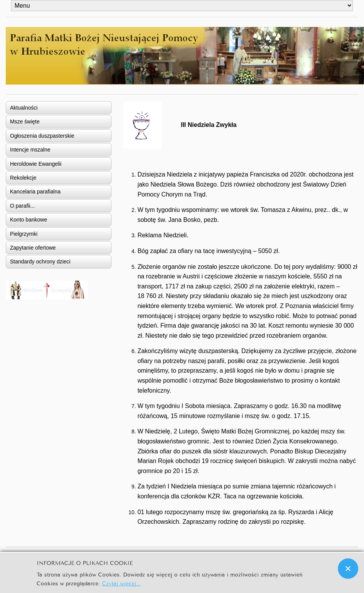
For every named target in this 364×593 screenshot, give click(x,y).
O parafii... (22, 206)
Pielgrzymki (24, 234)
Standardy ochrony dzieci (40, 262)
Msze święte (25, 122)
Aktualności (24, 108)
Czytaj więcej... (121, 583)
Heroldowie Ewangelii (36, 164)
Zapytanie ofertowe (33, 248)
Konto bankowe (29, 220)
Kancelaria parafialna (35, 192)
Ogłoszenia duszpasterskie (42, 136)
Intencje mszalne (30, 150)
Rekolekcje (23, 178)
